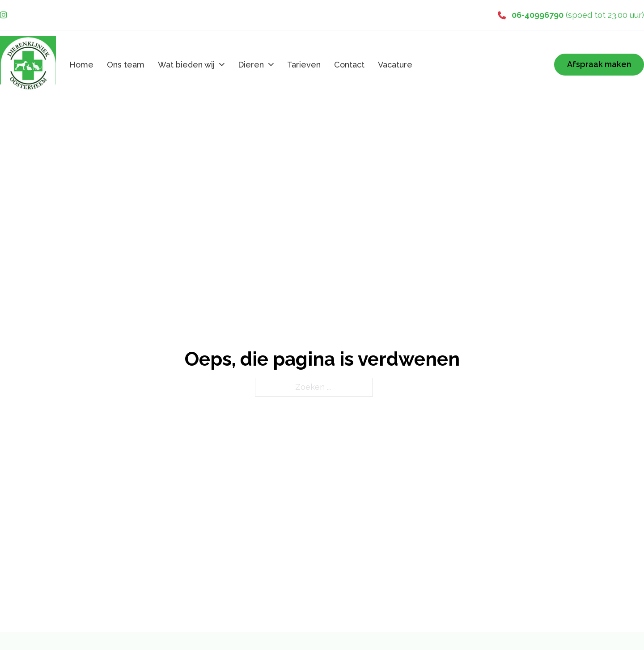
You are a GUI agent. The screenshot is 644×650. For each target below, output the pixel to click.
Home (81, 65)
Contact (349, 65)
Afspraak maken (599, 64)
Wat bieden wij (186, 65)
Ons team (126, 65)
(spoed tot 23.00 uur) (578, 15)
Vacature (395, 65)
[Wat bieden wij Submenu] (222, 64)
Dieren (251, 65)
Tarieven (304, 65)
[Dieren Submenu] (271, 64)
